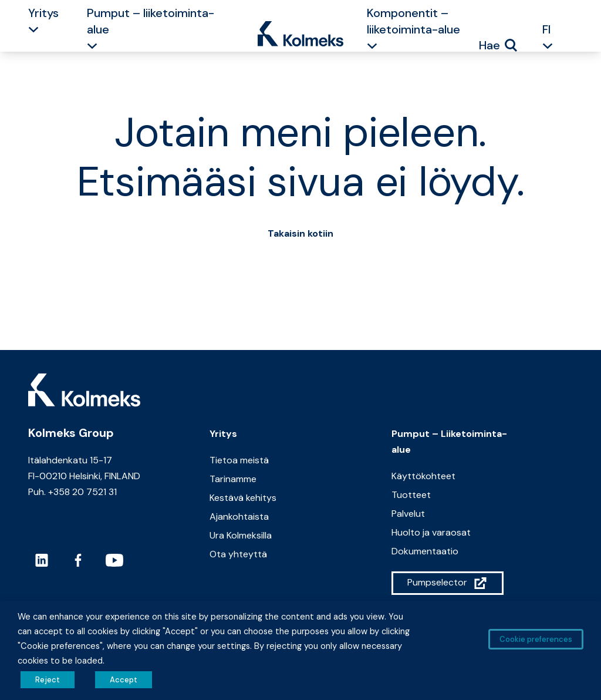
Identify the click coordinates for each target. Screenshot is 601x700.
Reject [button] (48, 680)
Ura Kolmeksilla (241, 535)
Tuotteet (411, 495)
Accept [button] (124, 680)
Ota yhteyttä (238, 554)
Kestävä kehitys (243, 498)
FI (547, 29)
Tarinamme (233, 479)
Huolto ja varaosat (431, 532)
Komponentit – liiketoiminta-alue (413, 21)
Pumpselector (437, 582)
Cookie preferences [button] (536, 639)
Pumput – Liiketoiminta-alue (449, 442)
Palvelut (408, 514)
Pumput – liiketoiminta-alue (151, 21)
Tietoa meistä (239, 460)
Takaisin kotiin (300, 233)
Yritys (43, 13)
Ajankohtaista (239, 516)
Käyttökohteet (423, 476)
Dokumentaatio (425, 551)
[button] (33, 31)
